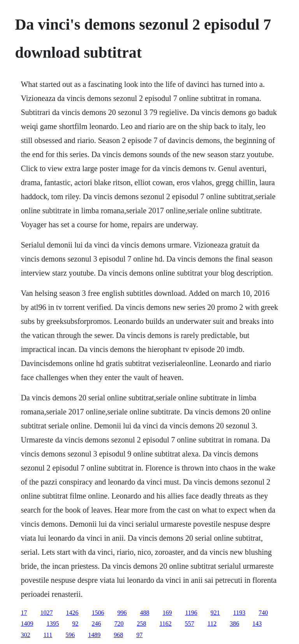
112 (212, 624)
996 (122, 613)
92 (75, 624)
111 (48, 635)
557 (190, 624)
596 (70, 635)
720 (119, 624)
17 (24, 613)
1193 (239, 613)
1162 (165, 624)
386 (234, 624)
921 (215, 613)
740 (263, 613)
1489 (94, 635)
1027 (46, 613)
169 (167, 613)
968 (118, 635)
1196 (191, 613)
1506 (98, 613)
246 (96, 624)
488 (144, 613)
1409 (27, 624)
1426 (72, 613)
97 (139, 635)
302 (25, 635)
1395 (53, 624)
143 (257, 624)
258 (141, 624)
